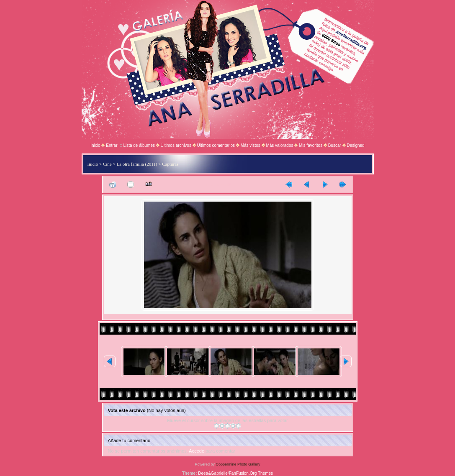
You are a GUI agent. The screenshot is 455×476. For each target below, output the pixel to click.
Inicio (95, 145)
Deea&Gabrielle (213, 473)
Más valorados (279, 145)
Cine (107, 164)
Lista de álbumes (139, 145)
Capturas (170, 164)
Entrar (112, 145)
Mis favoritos (311, 145)
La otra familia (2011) (137, 164)
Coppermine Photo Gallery (238, 464)
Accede (197, 451)
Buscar (335, 145)
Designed (355, 145)
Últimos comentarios (216, 145)
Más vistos (251, 145)
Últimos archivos (176, 145)
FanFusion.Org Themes (251, 473)
